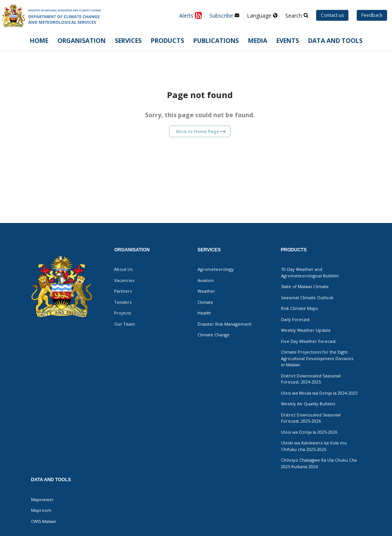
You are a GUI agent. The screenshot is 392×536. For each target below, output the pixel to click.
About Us (123, 269)
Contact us (332, 15)
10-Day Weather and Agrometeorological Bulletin (310, 272)
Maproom (41, 510)
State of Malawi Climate (305, 286)
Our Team (125, 324)
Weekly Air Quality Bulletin (308, 404)
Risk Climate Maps (299, 308)
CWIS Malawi (44, 521)
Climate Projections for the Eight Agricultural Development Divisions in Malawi (317, 358)
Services (128, 41)
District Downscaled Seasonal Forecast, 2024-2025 (311, 379)
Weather (206, 291)
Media (258, 41)
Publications (216, 41)
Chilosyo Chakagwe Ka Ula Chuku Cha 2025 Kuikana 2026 (319, 463)
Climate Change (214, 335)
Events (288, 41)
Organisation (82, 41)
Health (204, 313)
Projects (122, 313)
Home (39, 41)
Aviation (206, 280)
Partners (123, 291)
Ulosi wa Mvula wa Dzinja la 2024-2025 (319, 393)
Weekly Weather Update (306, 330)
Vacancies (124, 280)
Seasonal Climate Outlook (307, 298)
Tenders (123, 302)
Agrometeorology (216, 269)
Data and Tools (335, 41)
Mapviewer (42, 499)
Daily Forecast (295, 319)
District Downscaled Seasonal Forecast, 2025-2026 (311, 418)
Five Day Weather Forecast (308, 341)
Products (167, 41)
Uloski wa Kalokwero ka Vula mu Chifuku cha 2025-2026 (314, 446)
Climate (205, 302)
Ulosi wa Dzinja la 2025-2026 (309, 432)
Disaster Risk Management (225, 324)
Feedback (372, 15)
